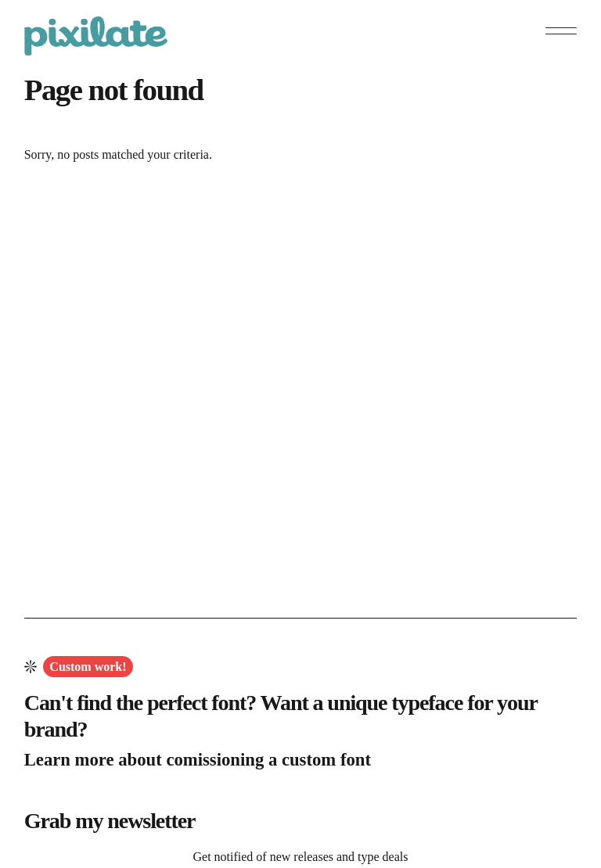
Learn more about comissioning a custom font (198, 760)
